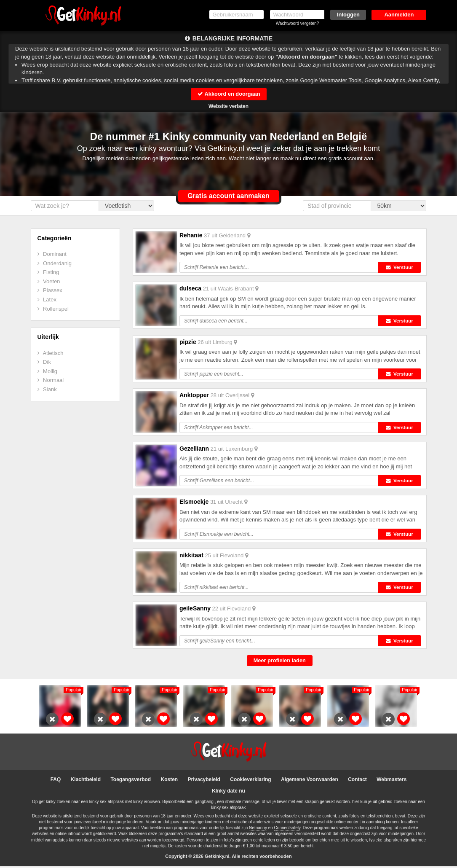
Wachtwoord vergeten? (297, 23)
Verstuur (401, 268)
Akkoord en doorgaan (228, 94)
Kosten (170, 781)
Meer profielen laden (280, 662)
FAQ (56, 781)
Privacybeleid (204, 781)
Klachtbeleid (86, 781)
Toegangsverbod (131, 781)
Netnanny (258, 830)
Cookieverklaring (250, 781)
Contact (357, 781)
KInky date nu (228, 793)
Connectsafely (287, 830)
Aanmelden (399, 15)
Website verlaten (228, 106)
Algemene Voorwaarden (310, 781)
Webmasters (392, 781)
